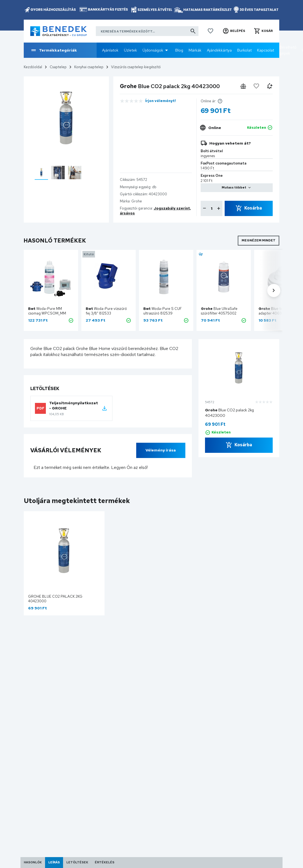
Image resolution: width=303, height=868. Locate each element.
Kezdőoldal (33, 67)
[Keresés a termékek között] (147, 31)
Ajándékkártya (219, 50)
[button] (234, 31)
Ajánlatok (110, 50)
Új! (201, 254)
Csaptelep (58, 67)
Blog (179, 50)
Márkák (195, 50)
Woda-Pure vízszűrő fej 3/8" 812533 (106, 311)
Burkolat (244, 50)
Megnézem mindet (259, 240)
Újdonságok (153, 50)
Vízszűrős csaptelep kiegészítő (136, 67)
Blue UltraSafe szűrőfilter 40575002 (219, 311)
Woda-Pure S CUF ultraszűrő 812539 (163, 311)
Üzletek (130, 50)
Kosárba (253, 208)
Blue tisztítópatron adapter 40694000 (280, 311)
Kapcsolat (266, 50)
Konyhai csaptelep (89, 67)
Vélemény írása (161, 450)
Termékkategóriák (54, 50)
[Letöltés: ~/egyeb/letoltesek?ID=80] (105, 408)
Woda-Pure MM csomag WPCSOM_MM (47, 311)
